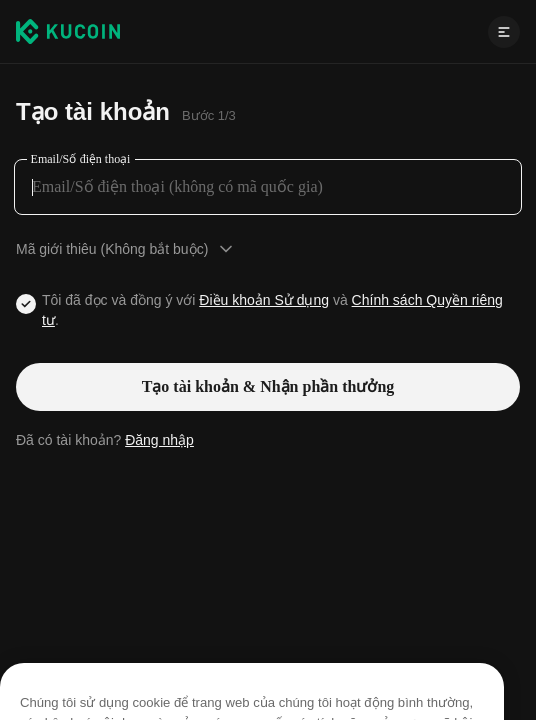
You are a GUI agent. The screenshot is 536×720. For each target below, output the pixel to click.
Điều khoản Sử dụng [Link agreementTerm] (264, 300)
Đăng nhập (159, 440)
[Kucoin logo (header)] (68, 31)
